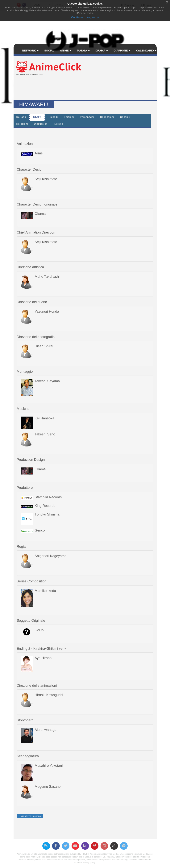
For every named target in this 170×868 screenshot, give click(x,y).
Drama (102, 51)
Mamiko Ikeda (45, 591)
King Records (45, 506)
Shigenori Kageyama (51, 556)
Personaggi (87, 117)
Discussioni (41, 124)
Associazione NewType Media (104, 854)
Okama (40, 214)
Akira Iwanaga (46, 730)
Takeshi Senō (45, 434)
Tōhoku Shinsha (47, 514)
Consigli (125, 117)
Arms (39, 153)
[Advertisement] (85, 88)
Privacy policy (89, 862)
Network (30, 51)
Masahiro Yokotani (49, 766)
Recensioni (107, 117)
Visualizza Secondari (30, 816)
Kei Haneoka (45, 418)
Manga (83, 51)
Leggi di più (93, 18)
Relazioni (22, 124)
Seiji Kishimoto (46, 179)
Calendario (146, 51)
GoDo (39, 630)
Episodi (53, 117)
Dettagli (21, 117)
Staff (37, 117)
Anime (66, 51)
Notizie (59, 124)
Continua (77, 17)
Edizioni (69, 117)
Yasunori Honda (47, 312)
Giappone (122, 51)
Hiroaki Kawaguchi (49, 695)
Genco (40, 530)
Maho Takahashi (47, 277)
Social (49, 51)
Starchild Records (48, 497)
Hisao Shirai (44, 346)
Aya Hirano (43, 658)
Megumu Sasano (48, 787)
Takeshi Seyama (47, 381)
